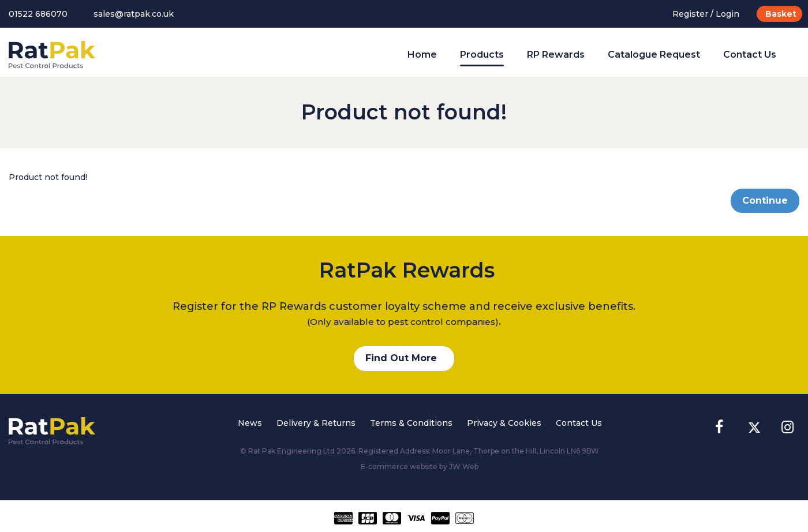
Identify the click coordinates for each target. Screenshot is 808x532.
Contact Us (750, 55)
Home (422, 55)
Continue (765, 201)
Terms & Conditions (411, 423)
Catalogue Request (654, 55)
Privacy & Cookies (504, 423)
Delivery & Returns (316, 423)
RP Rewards (556, 55)
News (250, 423)
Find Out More (401, 358)
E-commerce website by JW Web (420, 467)
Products (482, 55)
